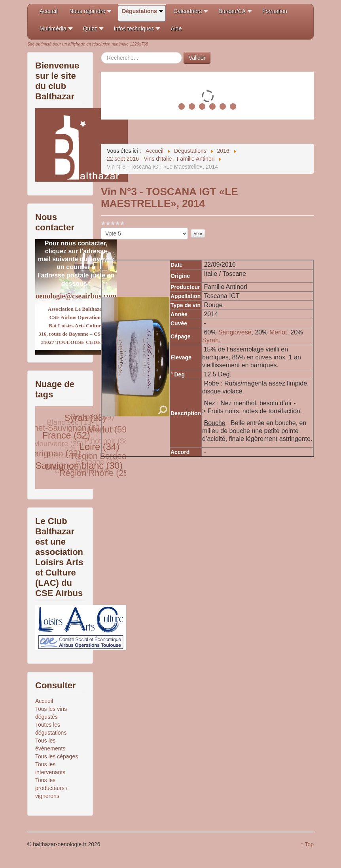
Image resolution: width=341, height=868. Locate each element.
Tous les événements (50, 745)
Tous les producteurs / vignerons (51, 788)
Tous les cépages (57, 756)
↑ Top (307, 844)
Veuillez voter (101, 228)
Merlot (278, 332)
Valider (197, 58)
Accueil (44, 701)
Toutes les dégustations (51, 729)
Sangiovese (235, 332)
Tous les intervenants (50, 768)
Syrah (210, 340)
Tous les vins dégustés (51, 713)
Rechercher (101, 52)
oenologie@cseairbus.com (76, 296)
